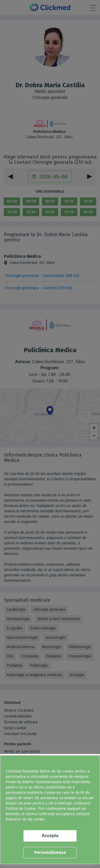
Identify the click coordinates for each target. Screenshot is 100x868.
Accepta (50, 836)
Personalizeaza (50, 852)
